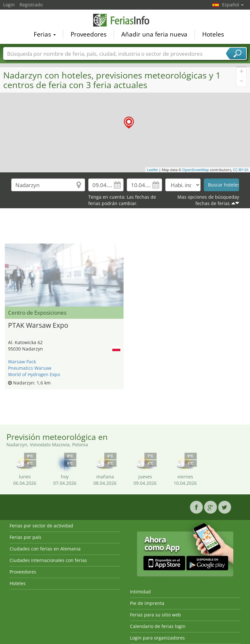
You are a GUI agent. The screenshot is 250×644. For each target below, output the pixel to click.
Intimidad (140, 592)
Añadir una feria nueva (154, 34)
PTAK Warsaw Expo (38, 325)
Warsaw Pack (22, 362)
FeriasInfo (125, 20)
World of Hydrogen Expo (34, 374)
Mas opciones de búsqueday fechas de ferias (208, 200)
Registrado (31, 5)
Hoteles (213, 34)
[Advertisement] (125, 227)
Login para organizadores (157, 638)
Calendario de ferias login (158, 626)
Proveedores (89, 34)
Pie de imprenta (147, 603)
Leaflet (152, 170)
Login (9, 5)
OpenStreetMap (196, 170)
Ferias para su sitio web (155, 615)
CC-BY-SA (241, 170)
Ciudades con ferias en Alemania (45, 549)
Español (233, 5)
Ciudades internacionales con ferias (48, 560)
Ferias (45, 34)
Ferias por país (26, 537)
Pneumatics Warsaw (30, 368)
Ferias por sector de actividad (41, 526)
